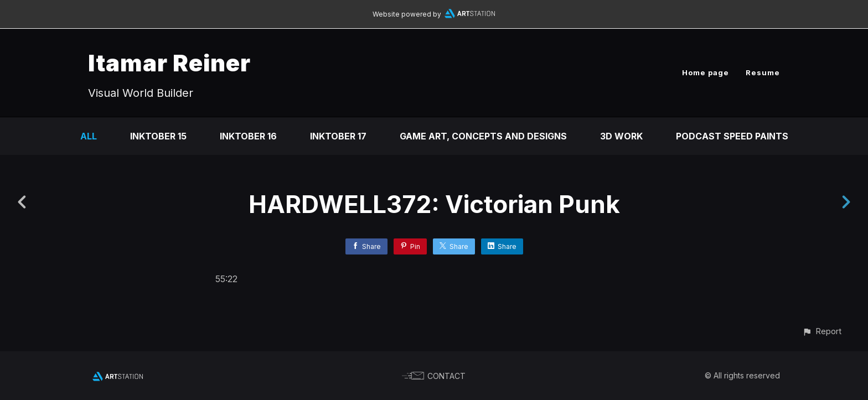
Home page (706, 72)
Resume (763, 72)
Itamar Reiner (169, 63)
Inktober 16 (248, 136)
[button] (822, 331)
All (89, 136)
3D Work (621, 136)
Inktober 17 (338, 136)
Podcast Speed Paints (732, 136)
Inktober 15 (158, 136)
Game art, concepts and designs (483, 136)
